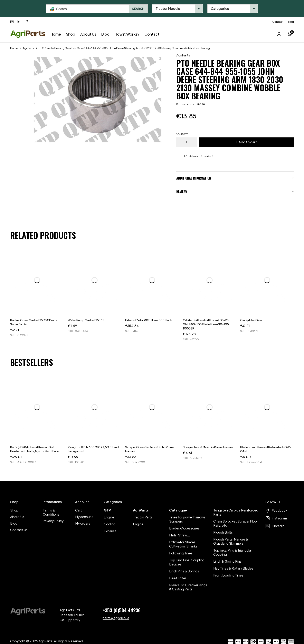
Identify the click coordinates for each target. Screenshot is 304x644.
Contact (278, 22)
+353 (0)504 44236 (122, 610)
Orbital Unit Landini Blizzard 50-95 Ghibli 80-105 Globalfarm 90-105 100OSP (206, 324)
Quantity (182, 134)
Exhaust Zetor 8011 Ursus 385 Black (149, 320)
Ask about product (201, 156)
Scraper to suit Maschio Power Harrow (208, 447)
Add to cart (248, 142)
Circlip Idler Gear (251, 320)
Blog (291, 22)
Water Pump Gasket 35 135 (86, 320)
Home (14, 48)
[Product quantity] (187, 142)
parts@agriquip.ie (116, 618)
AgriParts (28, 48)
